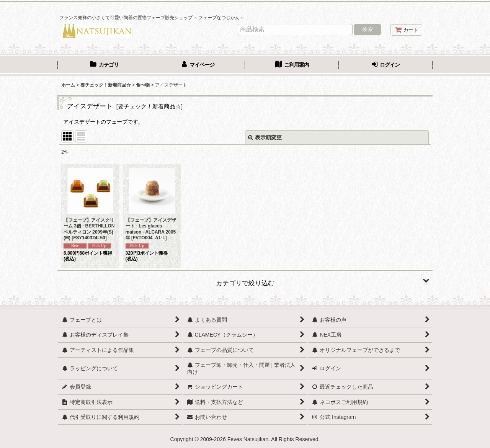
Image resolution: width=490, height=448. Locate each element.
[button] (245, 280)
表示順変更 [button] (265, 137)
